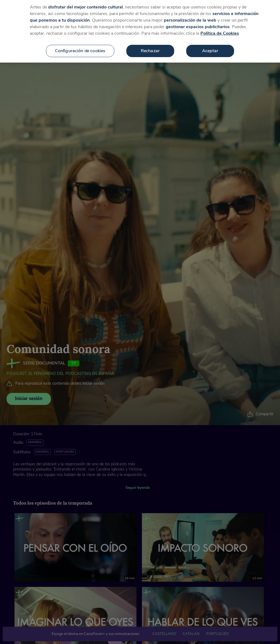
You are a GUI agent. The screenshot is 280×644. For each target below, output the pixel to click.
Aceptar (210, 47)
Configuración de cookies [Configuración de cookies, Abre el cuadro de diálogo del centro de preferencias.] (80, 47)
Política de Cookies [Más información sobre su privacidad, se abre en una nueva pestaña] (220, 30)
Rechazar (150, 47)
